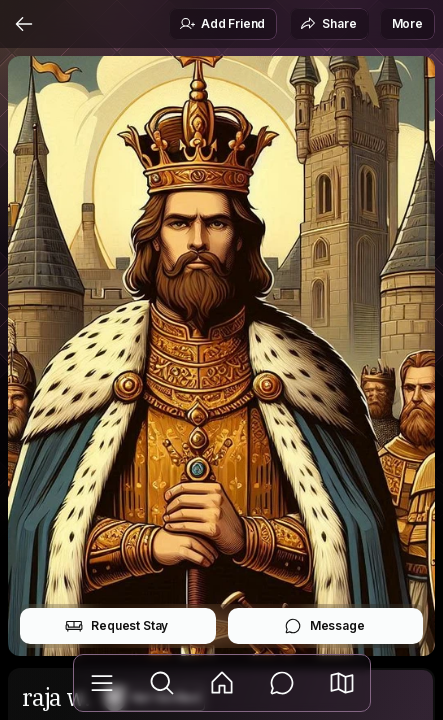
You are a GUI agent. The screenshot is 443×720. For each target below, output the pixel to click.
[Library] (102, 683)
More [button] (407, 23)
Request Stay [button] (116, 626)
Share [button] (328, 24)
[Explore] (162, 683)
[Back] (24, 24)
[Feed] (222, 683)
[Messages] (282, 683)
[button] (342, 683)
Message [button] (324, 626)
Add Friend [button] (222, 24)
